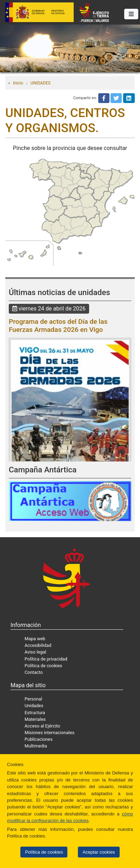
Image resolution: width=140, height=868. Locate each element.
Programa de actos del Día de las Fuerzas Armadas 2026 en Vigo (58, 326)
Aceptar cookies (99, 852)
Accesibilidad (38, 645)
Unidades (34, 706)
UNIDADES (41, 83)
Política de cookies (44, 852)
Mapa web (35, 639)
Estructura (35, 713)
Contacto (34, 672)
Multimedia (36, 746)
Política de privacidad (46, 659)
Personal (33, 699)
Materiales (35, 719)
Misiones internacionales (49, 733)
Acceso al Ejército (42, 726)
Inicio (18, 83)
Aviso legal (35, 652)
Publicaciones (39, 739)
